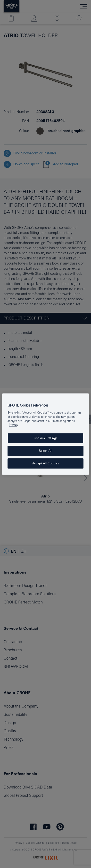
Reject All (46, 451)
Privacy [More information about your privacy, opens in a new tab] (13, 425)
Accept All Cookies (45, 463)
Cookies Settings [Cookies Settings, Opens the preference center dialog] (45, 438)
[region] (45, 434)
